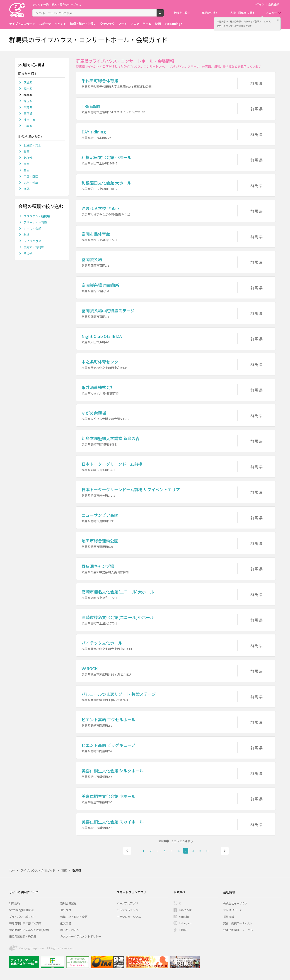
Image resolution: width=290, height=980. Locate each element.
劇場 (27, 235)
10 (208, 851)
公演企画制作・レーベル (238, 930)
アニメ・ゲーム (141, 24)
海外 (27, 189)
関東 (27, 151)
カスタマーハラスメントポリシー (81, 936)
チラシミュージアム (129, 917)
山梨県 (28, 126)
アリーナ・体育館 (35, 222)
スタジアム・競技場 (37, 216)
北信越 (28, 158)
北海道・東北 (32, 145)
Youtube (184, 917)
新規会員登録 (68, 903)
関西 (27, 170)
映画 (158, 24)
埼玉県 (28, 101)
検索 (164, 15)
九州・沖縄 (31, 183)
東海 (27, 164)
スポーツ (45, 24)
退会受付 (66, 910)
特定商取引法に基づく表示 (25, 923)
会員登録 (274, 4)
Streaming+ (174, 24)
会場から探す (210, 13)
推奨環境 (66, 923)
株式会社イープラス (235, 903)
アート (123, 24)
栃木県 (28, 89)
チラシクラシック (128, 910)
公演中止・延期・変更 (74, 917)
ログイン (259, 4)
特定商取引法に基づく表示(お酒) (29, 930)
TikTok (183, 930)
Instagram (185, 923)
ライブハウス (32, 241)
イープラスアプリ (127, 903)
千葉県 (28, 107)
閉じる (278, 20)
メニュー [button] (271, 13)
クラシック (108, 24)
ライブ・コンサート (22, 24)
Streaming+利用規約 (22, 910)
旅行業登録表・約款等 (23, 936)
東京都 (28, 113)
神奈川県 (29, 120)
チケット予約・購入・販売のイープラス (57, 4)
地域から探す (182, 13)
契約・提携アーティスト (238, 923)
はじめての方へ (70, 930)
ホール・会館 (32, 229)
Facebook (185, 910)
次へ (225, 851)
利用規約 (14, 903)
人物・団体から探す (242, 13)
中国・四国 (31, 176)
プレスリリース (233, 910)
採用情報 (229, 917)
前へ (127, 851)
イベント (60, 24)
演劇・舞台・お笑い (83, 24)
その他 (28, 253)
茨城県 (28, 82)
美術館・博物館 (34, 247)
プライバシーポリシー (23, 917)
